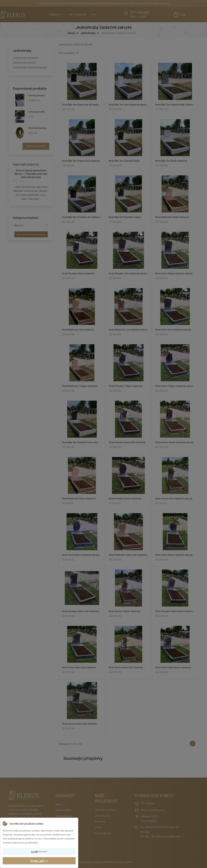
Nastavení (39, 852)
